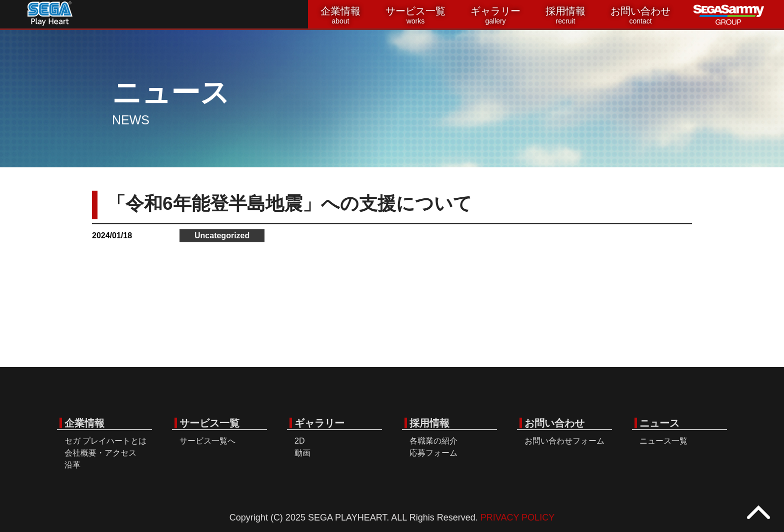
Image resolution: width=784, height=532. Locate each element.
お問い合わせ (640, 15)
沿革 (72, 465)
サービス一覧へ (207, 441)
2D (299, 441)
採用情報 (565, 15)
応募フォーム (433, 453)
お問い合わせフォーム (564, 441)
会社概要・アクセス (100, 453)
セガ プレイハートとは (105, 441)
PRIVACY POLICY (517, 518)
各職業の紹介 (433, 441)
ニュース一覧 (663, 441)
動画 (302, 453)
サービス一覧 (415, 15)
